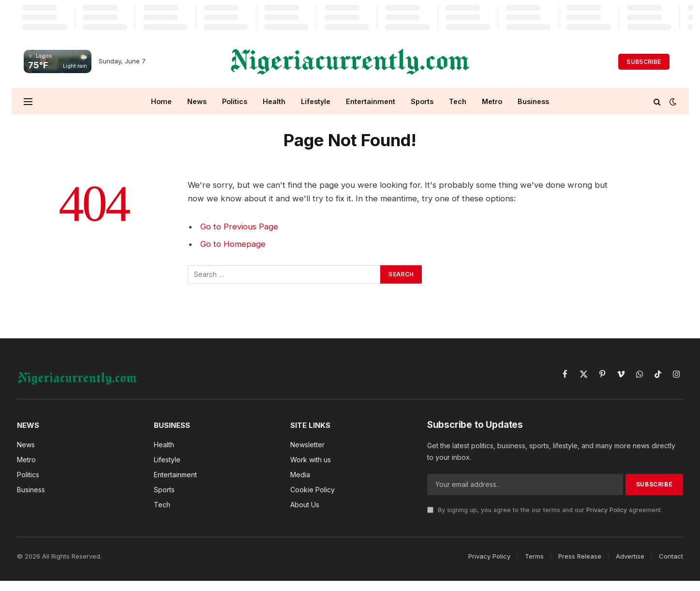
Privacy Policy (607, 510)
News (197, 101)
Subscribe (644, 62)
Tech (458, 101)
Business (533, 101)
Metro (492, 101)
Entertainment (371, 101)
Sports (422, 101)
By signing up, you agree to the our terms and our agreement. (545, 510)
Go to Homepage (233, 244)
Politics (235, 101)
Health (274, 101)
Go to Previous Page (239, 227)
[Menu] (28, 101)
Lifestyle (316, 101)
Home (161, 101)
